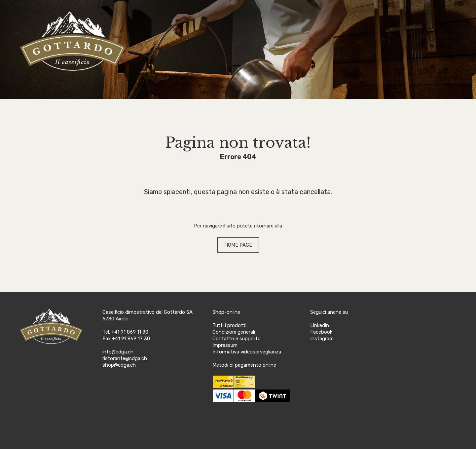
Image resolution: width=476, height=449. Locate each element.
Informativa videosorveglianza (247, 352)
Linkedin (320, 325)
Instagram (322, 339)
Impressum (225, 345)
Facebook (321, 332)
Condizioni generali (234, 332)
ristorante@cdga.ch (125, 358)
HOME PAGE (238, 245)
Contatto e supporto (237, 339)
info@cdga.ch (118, 352)
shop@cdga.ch (119, 365)
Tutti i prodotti (229, 325)
